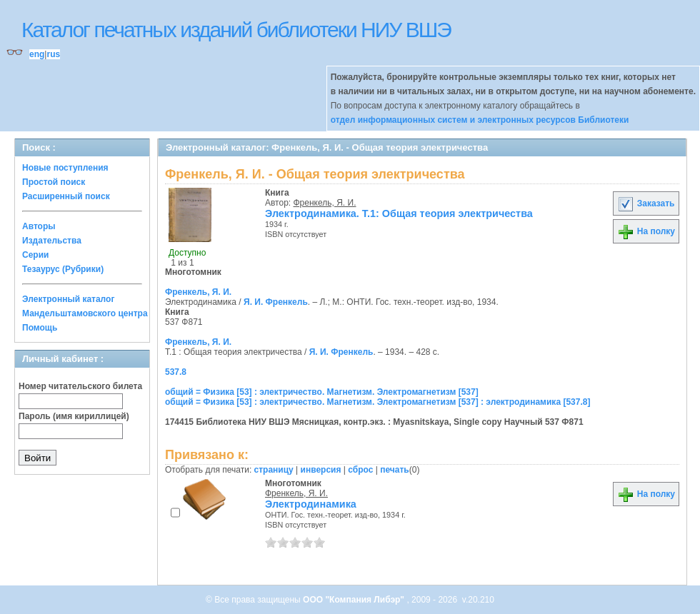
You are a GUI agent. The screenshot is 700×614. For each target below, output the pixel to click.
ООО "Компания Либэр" (355, 600)
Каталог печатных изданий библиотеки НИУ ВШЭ (236, 30)
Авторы (39, 226)
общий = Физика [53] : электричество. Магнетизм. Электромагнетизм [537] (322, 392)
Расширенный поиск (66, 196)
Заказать (646, 203)
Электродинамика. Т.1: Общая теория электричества (399, 213)
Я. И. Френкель (276, 302)
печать (395, 470)
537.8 (176, 372)
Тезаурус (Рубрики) (63, 269)
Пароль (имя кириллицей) (74, 416)
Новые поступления (65, 168)
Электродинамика (311, 504)
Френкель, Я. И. (325, 203)
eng (37, 54)
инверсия (321, 470)
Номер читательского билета (80, 386)
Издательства (52, 241)
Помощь (40, 328)
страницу (274, 470)
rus (53, 54)
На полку (646, 231)
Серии (35, 255)
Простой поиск (54, 182)
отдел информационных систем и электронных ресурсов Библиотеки (480, 120)
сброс (360, 470)
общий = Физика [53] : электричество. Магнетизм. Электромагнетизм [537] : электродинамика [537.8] (377, 402)
